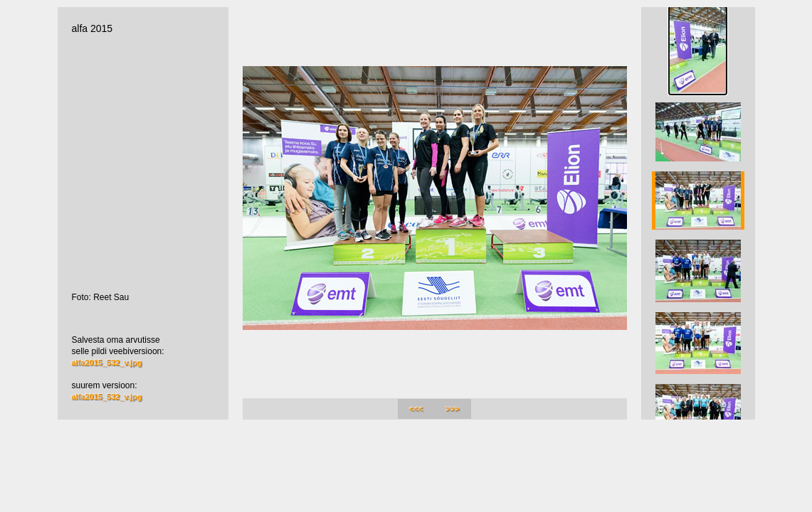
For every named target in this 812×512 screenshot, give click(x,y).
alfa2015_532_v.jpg (107, 363)
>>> (453, 409)
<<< (416, 409)
